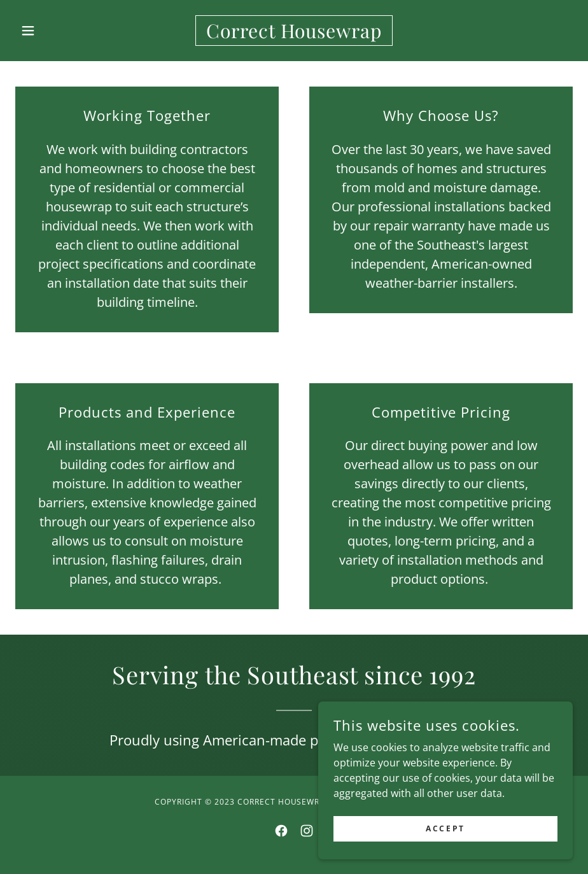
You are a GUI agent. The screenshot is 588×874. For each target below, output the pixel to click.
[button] (57, 31)
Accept (445, 846)
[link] (294, 34)
